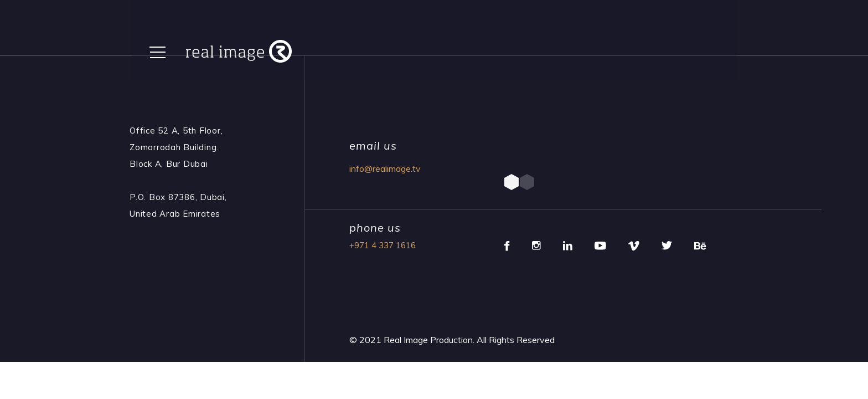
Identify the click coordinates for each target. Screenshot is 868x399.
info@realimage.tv (385, 168)
